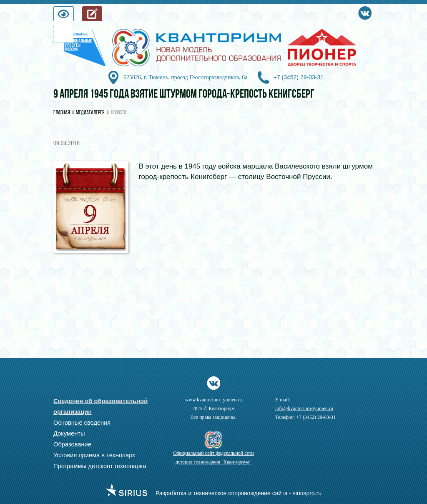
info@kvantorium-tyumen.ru (304, 408)
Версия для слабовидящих (73, 16)
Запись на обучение (102, 16)
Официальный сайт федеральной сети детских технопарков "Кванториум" (213, 457)
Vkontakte (365, 11)
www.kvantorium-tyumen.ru (214, 400)
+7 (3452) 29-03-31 (299, 77)
